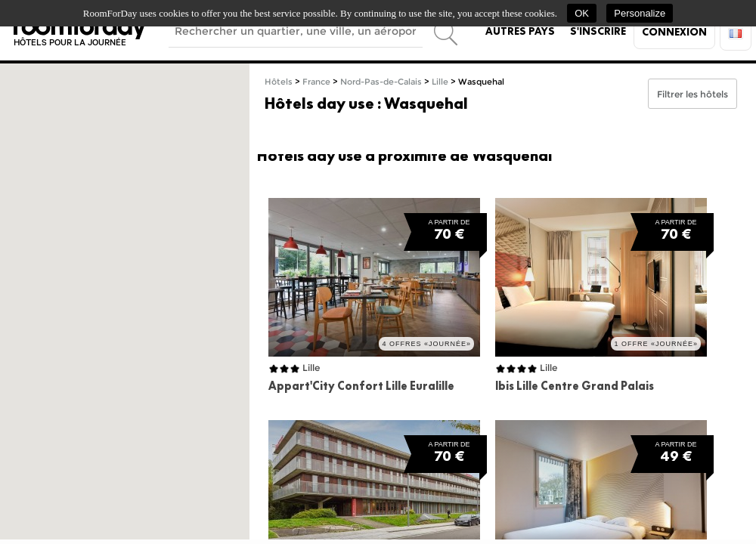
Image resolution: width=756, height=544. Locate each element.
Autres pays (520, 31)
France (316, 82)
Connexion (674, 32)
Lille (440, 82)
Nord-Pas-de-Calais (381, 82)
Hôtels (279, 82)
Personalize (640, 13)
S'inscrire (598, 31)
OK (582, 13)
